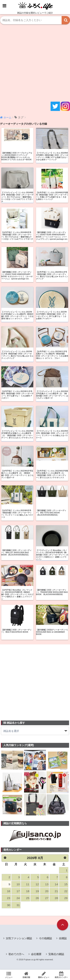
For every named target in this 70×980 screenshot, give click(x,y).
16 (8, 891)
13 (47, 884)
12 (37, 884)
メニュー (9, 975)
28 (56, 898)
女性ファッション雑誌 (19, 938)
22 (66, 891)
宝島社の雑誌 (56, 954)
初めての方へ (16, 954)
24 (18, 898)
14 (56, 884)
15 (66, 884)
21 (56, 891)
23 (8, 898)
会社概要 (36, 954)
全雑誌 (63, 938)
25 (28, 898)
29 (66, 898)
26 (37, 898)
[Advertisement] (35, 63)
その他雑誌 (45, 938)
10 (18, 884)
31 (18, 905)
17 (18, 891)
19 (37, 891)
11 (28, 884)
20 (47, 891)
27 (47, 898)
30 (8, 905)
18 (28, 891)
